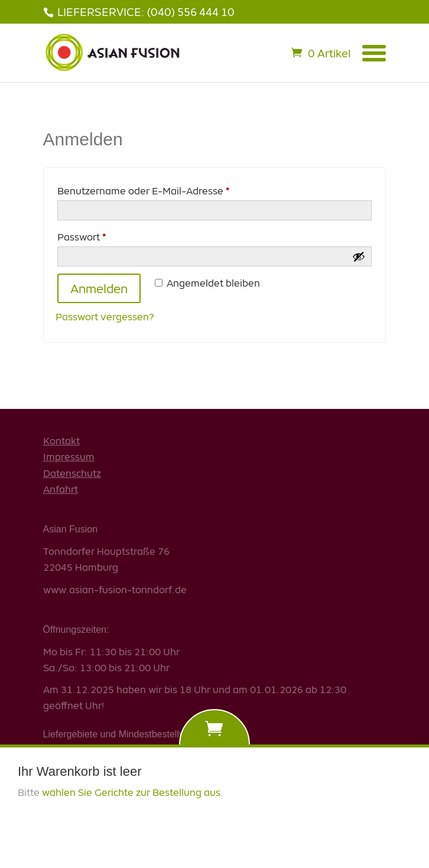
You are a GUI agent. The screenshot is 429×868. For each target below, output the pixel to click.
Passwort (108, 235)
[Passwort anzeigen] (359, 256)
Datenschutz (72, 473)
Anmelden (99, 288)
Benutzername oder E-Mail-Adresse (170, 189)
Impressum (69, 456)
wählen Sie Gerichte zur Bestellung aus (131, 785)
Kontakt (61, 440)
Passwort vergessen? (105, 316)
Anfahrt (61, 489)
